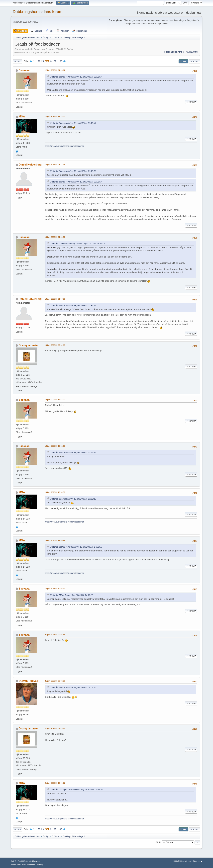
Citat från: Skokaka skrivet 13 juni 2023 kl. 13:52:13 (73, 499)
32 (55, 61)
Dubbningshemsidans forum (38, 12)
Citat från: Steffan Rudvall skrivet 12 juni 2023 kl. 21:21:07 (76, 77)
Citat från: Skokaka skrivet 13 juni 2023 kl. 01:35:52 (73, 306)
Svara (183, 61)
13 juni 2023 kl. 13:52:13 (55, 446)
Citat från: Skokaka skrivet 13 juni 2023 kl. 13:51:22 (73, 453)
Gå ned (17, 61)
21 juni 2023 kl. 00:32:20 (55, 681)
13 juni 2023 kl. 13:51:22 (55, 400)
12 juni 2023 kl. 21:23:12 (55, 70)
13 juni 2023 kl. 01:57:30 (55, 299)
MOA (22, 117)
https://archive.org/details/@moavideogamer (64, 146)
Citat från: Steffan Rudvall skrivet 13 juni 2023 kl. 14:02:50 (76, 547)
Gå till (158, 842)
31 (52, 61)
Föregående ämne (174, 52)
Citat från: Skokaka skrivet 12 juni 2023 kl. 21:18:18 (73, 171)
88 (61, 61)
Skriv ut (194, 61)
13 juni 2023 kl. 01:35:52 (55, 237)
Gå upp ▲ (198, 861)
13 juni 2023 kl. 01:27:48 (55, 165)
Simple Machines (33, 861)
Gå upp (17, 829)
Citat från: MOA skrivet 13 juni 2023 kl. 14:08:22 (71, 595)
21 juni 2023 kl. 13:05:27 (55, 783)
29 (43, 61)
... (37, 61)
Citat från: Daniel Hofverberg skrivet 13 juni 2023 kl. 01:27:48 (77, 244)
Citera (191, 102)
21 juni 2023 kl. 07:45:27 (55, 728)
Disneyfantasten (29, 345)
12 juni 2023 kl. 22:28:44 (55, 116)
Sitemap (40, 865)
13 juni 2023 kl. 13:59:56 (55, 492)
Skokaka (24, 70)
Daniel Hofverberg (30, 165)
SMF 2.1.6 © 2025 (18, 861)
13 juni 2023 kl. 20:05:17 (55, 589)
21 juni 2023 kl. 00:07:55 (55, 635)
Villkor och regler (186, 861)
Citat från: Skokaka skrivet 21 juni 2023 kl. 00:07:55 (73, 688)
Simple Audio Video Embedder (23, 865)
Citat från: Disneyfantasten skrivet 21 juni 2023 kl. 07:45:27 (76, 790)
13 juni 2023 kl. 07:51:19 (55, 345)
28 (39, 61)
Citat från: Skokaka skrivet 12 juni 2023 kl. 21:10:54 (73, 123)
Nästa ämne (192, 52)
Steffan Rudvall (28, 681)
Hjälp (176, 861)
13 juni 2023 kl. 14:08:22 (55, 540)
